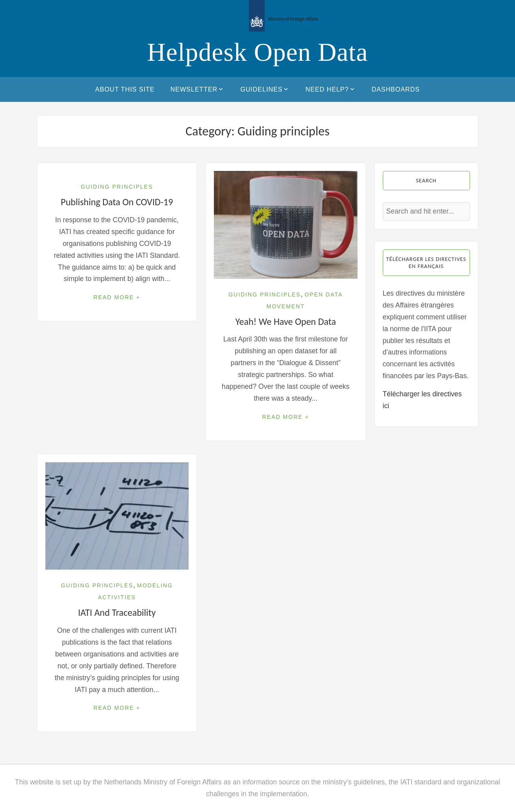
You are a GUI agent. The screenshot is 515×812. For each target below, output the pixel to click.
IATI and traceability (117, 612)
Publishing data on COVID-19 (117, 202)
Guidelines (265, 89)
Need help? (331, 89)
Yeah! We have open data (286, 322)
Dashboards (396, 89)
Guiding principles (117, 187)
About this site (125, 89)
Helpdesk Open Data (258, 52)
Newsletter (198, 89)
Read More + (117, 297)
